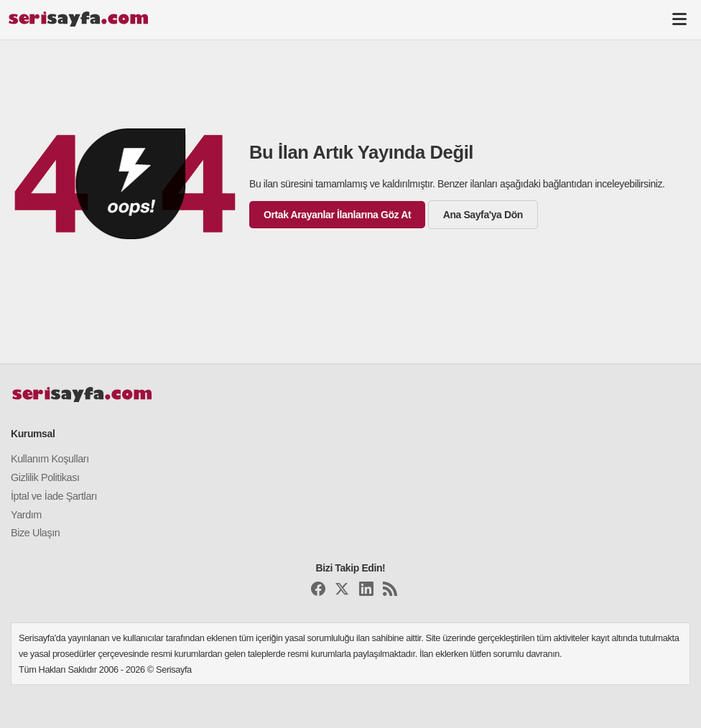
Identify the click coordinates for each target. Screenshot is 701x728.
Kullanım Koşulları (50, 459)
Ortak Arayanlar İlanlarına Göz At (337, 215)
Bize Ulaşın (35, 533)
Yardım (26, 515)
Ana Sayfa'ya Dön (483, 215)
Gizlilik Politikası (45, 477)
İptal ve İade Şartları (54, 496)
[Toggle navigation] (679, 19)
